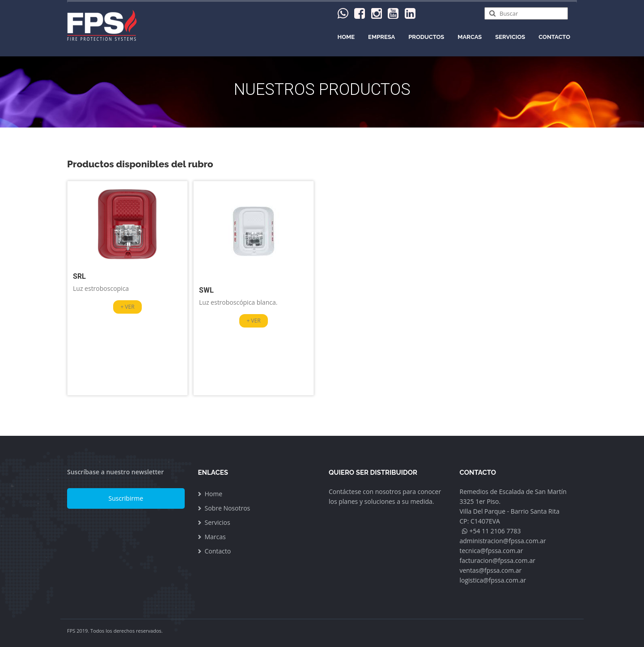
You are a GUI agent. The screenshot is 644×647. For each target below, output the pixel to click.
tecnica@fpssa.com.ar (491, 551)
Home (346, 37)
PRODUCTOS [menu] (426, 37)
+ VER (127, 307)
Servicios (510, 37)
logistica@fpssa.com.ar (493, 580)
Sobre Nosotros (228, 508)
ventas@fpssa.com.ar (491, 570)
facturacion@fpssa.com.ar (498, 560)
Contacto (554, 37)
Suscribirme (126, 498)
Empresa (381, 37)
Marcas (470, 37)
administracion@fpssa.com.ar (503, 541)
